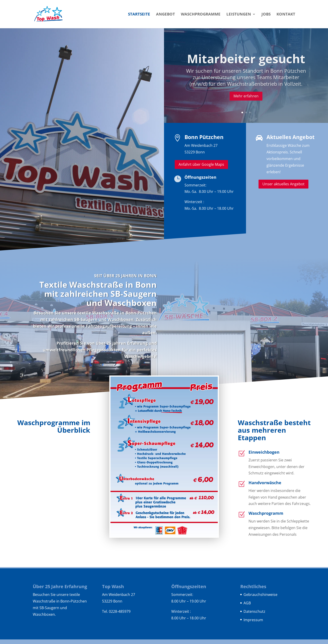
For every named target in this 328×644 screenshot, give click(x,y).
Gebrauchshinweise (260, 595)
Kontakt (286, 15)
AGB (247, 603)
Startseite (139, 15)
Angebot (165, 15)
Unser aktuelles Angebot (283, 184)
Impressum (253, 620)
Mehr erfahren (246, 104)
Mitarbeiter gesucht (246, 67)
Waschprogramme (201, 15)
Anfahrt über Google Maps (201, 164)
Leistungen (239, 15)
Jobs (266, 15)
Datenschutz (254, 611)
